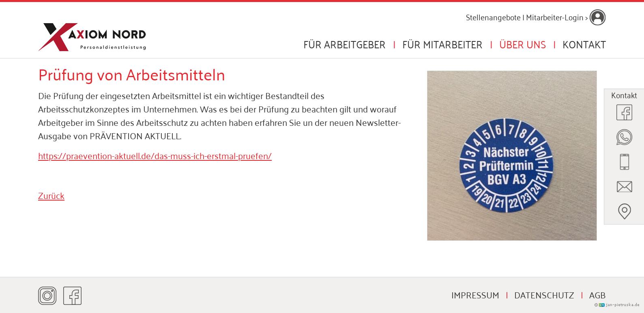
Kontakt (584, 44)
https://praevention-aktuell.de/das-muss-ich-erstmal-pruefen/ (155, 155)
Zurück (51, 195)
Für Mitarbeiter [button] (442, 44)
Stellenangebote (493, 16)
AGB (598, 294)
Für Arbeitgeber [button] (345, 44)
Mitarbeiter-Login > (566, 16)
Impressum (475, 294)
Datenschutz (544, 294)
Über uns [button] (523, 44)
